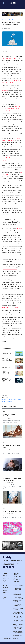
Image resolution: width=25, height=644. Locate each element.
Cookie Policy (16, 583)
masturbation (5, 90)
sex (9, 400)
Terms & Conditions (18, 580)
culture (19, 400)
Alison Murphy (8, 418)
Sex (10, 20)
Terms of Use (17, 588)
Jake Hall (6, 47)
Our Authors (5, 580)
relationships (14, 400)
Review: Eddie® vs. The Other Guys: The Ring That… (7, 380)
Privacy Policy (16, 581)
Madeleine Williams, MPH (10, 450)
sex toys (4, 401)
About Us (5, 575)
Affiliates (5, 582)
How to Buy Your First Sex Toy (12, 511)
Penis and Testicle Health (5, 351)
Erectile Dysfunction (5, 358)
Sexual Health (5, 20)
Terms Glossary (6, 579)
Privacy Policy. (18, 590)
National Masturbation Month (10, 58)
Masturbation (15, 20)
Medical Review (6, 577)
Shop (4, 599)
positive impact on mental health (10, 307)
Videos (4, 597)
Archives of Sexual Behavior (10, 269)
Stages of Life (6, 592)
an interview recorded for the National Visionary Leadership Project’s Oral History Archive (12, 109)
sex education (9, 401)
